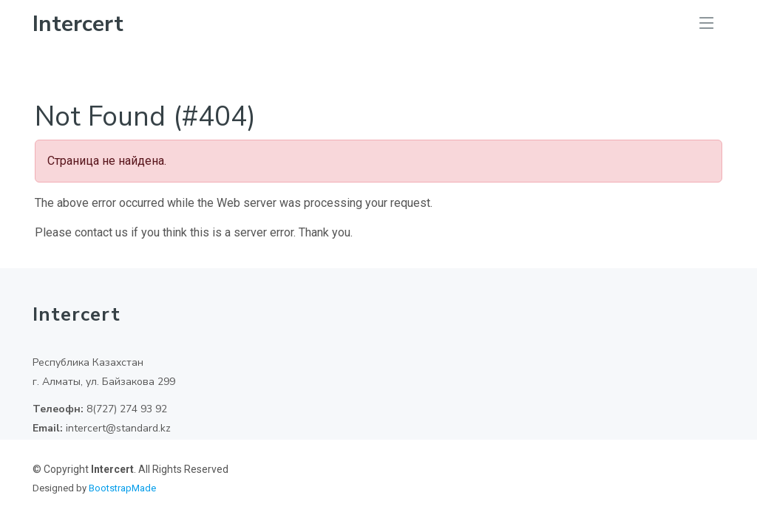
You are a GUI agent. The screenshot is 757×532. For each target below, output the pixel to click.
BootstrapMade (122, 488)
